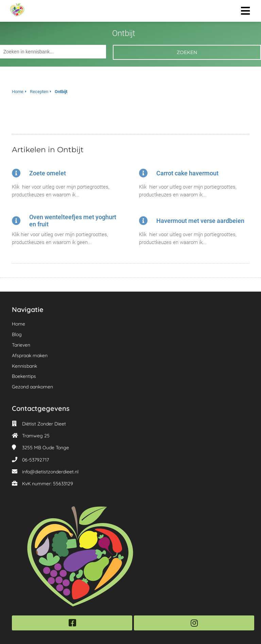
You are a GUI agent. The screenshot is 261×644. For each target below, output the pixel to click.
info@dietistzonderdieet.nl (50, 472)
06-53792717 (36, 460)
